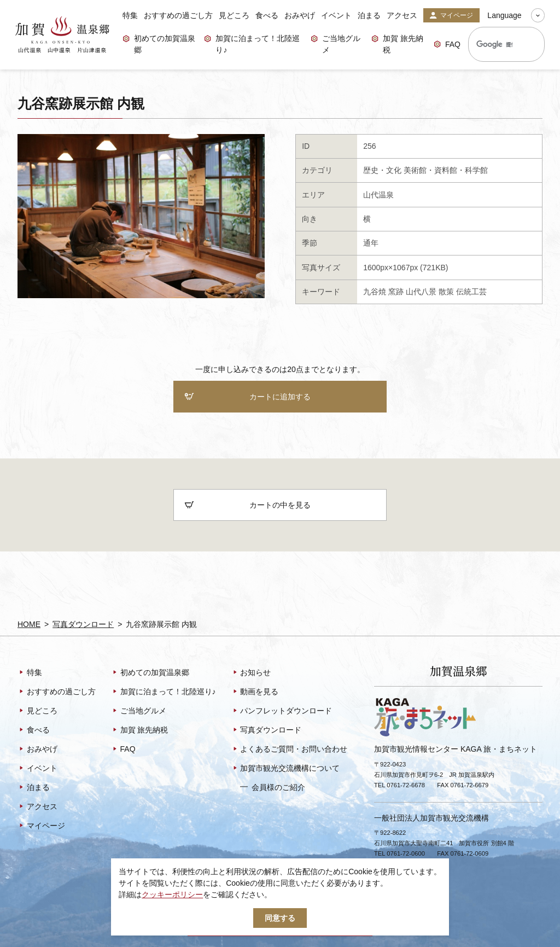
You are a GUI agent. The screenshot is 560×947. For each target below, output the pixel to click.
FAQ (447, 45)
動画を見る (255, 693)
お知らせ (251, 673)
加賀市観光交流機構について (286, 769)
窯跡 (396, 292)
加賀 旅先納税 (397, 44)
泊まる (369, 15)
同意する (280, 918)
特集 (130, 15)
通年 (371, 243)
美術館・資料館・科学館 (446, 170)
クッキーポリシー (172, 894)
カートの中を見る (248, 506)
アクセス (402, 15)
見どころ (234, 15)
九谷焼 (375, 292)
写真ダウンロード (83, 624)
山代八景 (421, 292)
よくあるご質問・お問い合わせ (290, 750)
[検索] (494, 44)
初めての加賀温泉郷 (159, 44)
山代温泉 (378, 195)
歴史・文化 (382, 170)
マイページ (451, 16)
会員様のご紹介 (273, 788)
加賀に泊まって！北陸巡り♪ (252, 44)
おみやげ (300, 15)
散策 (446, 292)
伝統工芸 (471, 292)
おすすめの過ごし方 (178, 15)
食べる (267, 15)
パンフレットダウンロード (282, 712)
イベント (336, 15)
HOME (29, 624)
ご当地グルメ (336, 44)
